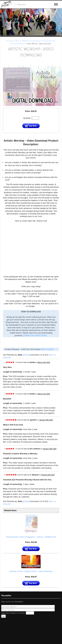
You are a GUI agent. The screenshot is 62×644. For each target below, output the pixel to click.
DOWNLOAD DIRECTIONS (35, 335)
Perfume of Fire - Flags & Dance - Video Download (31, 571)
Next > (51, 355)
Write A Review (47, 349)
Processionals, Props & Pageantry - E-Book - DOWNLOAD (31, 537)
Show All (7, 357)
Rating (26, 355)
